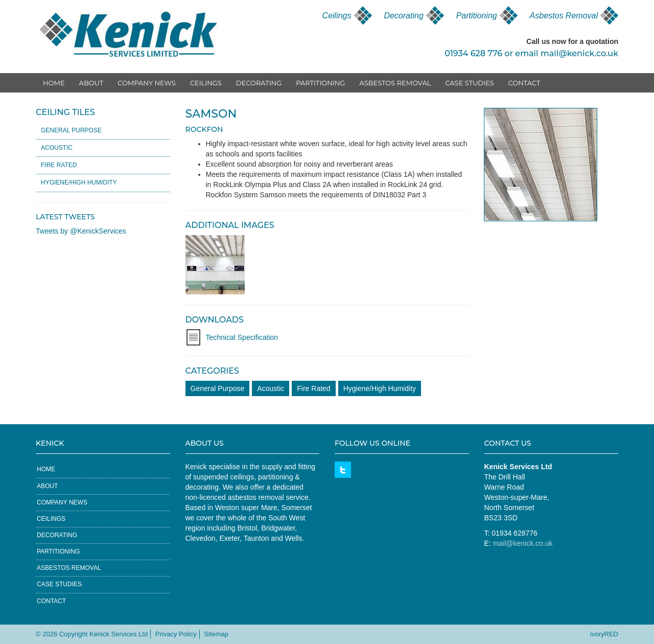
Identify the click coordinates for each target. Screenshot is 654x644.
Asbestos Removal (564, 16)
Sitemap (216, 634)
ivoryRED (604, 634)
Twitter (343, 470)
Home (54, 83)
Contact (524, 83)
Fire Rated (313, 388)
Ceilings (337, 16)
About (91, 83)
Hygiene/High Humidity (380, 388)
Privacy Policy (176, 634)
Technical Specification (242, 337)
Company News (147, 83)
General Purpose (218, 388)
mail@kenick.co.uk (579, 53)
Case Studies (469, 83)
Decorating (403, 16)
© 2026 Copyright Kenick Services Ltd (92, 634)
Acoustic (271, 388)
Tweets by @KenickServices (81, 231)
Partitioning (477, 16)
